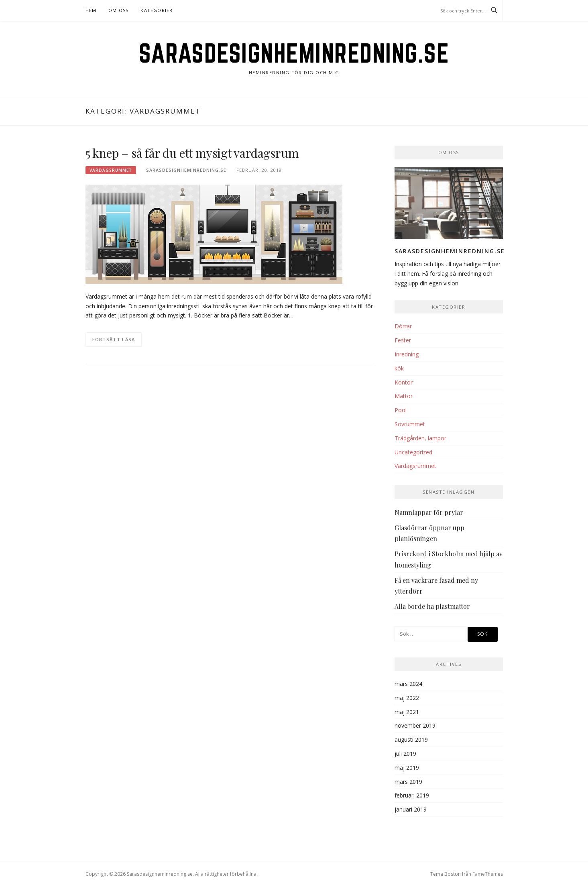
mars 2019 (408, 782)
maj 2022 (407, 698)
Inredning (407, 354)
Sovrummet (410, 424)
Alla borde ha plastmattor (432, 606)
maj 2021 (407, 712)
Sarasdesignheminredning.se (294, 53)
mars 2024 (408, 684)
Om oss (118, 10)
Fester (403, 340)
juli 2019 (405, 754)
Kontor (404, 382)
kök (399, 368)
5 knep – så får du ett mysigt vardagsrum (192, 153)
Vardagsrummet (111, 170)
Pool (401, 410)
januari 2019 (411, 809)
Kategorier (157, 10)
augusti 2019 (411, 740)
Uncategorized (413, 452)
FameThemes (488, 874)
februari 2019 (412, 795)
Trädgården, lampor (420, 438)
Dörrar (403, 326)
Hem (91, 10)
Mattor (404, 396)
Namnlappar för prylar (429, 512)
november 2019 (415, 725)
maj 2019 (407, 768)
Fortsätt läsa (114, 339)
